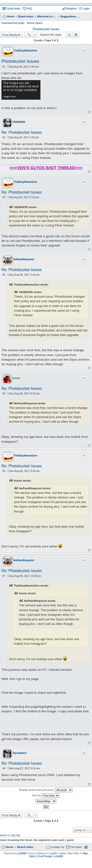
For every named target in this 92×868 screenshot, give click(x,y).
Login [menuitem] (86, 8)
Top (89, 112)
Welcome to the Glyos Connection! (47, 16)
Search (69, 35)
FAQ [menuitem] (29, 8)
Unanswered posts (13, 23)
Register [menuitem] (72, 8)
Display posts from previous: (46, 790)
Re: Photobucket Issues (22, 132)
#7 (4, 576)
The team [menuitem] (76, 847)
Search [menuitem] (88, 17)
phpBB (22, 853)
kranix (16, 378)
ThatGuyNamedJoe (26, 50)
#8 (4, 768)
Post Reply (10, 35)
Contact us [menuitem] (57, 847)
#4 (4, 275)
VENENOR (19, 122)
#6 (4, 471)
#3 (4, 197)
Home (11, 16)
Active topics (35, 23)
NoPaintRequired (24, 259)
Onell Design (45, 856)
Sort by (46, 796)
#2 (4, 137)
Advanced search (76, 35)
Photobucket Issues (46, 29)
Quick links (14, 8)
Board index (26, 16)
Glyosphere (20, 753)
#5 (4, 393)
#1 (4, 67)
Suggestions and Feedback (70, 16)
